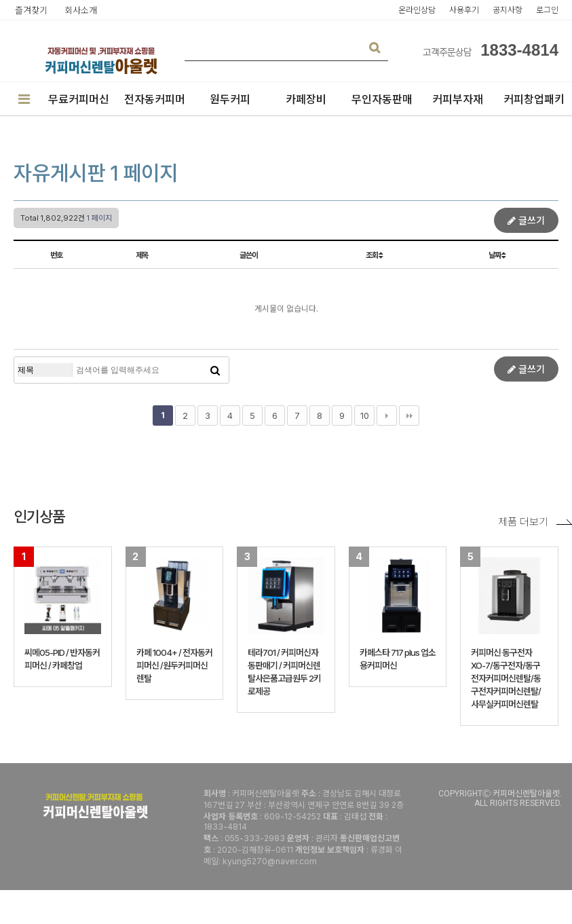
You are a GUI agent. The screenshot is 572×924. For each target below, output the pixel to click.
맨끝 (409, 415)
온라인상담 (417, 10)
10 (365, 415)
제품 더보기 (535, 522)
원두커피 (230, 99)
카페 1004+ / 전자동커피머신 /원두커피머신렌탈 (174, 665)
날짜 (497, 255)
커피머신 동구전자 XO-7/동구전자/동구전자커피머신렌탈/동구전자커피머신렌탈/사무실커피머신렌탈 (506, 678)
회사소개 (81, 10)
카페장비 (306, 99)
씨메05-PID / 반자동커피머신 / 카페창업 (62, 659)
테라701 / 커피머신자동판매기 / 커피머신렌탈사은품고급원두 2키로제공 (284, 672)
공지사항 (508, 10)
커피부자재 (458, 99)
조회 (374, 255)
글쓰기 (526, 220)
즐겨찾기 (31, 10)
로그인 (547, 10)
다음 (387, 415)
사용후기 (464, 10)
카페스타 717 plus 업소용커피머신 (398, 659)
